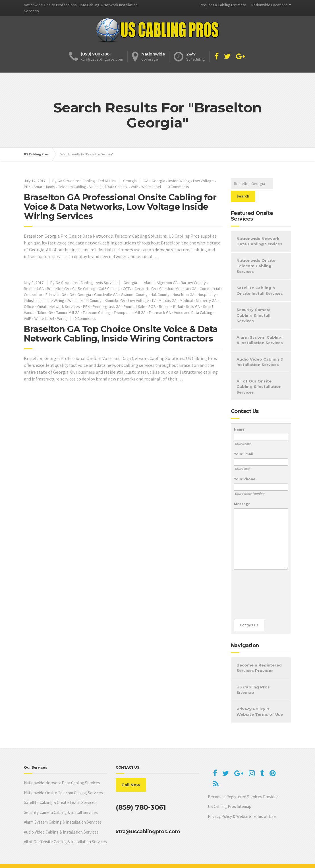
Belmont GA (34, 289)
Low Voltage (203, 181)
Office (29, 307)
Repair (164, 307)
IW (69, 301)
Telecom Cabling (72, 187)
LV (154, 301)
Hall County (160, 295)
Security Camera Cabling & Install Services (254, 302)
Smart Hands (44, 187)
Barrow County (193, 283)
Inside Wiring (179, 181)
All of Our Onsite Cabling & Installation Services (259, 374)
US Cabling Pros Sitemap (253, 677)
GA (146, 181)
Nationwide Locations (270, 5)
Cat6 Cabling (109, 289)
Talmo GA (45, 312)
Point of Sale (134, 307)
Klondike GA (115, 301)
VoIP (134, 187)
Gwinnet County (134, 295)
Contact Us (249, 612)
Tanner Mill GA (68, 312)
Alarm (149, 283)
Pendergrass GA (107, 307)
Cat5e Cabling (84, 289)
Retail (178, 307)
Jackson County (88, 301)
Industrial (32, 301)
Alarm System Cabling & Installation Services (260, 327)
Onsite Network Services (59, 307)
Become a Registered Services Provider (259, 655)
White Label (151, 187)
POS (152, 307)
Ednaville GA (56, 295)
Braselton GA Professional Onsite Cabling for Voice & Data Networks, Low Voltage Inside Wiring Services (120, 207)
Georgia (130, 181)
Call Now (131, 772)
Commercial (210, 289)
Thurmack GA (160, 312)
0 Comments (178, 187)
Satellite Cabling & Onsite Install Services (260, 278)
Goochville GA (106, 295)
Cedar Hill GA (145, 289)
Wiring (62, 318)
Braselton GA (58, 289)
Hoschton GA (184, 295)
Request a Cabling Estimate (223, 5)
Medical (186, 301)
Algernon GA (167, 283)
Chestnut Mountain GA (178, 289)
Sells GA (193, 307)
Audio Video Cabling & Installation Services (260, 349)
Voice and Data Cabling (108, 187)
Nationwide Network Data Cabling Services (259, 229)
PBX (27, 187)
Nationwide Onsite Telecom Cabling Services (256, 253)
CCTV (127, 289)
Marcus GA (168, 301)
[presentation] (257, 582)
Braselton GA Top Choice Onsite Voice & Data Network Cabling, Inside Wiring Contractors (121, 334)
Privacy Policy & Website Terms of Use (260, 699)
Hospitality (207, 295)
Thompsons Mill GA (130, 312)
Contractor (33, 295)
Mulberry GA (206, 301)
